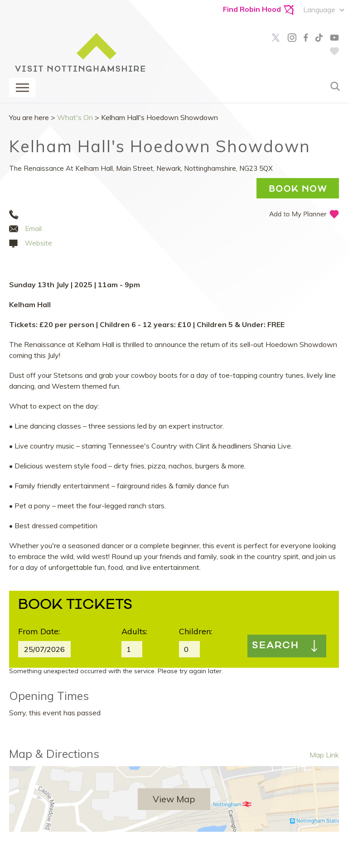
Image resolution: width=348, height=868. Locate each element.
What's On (75, 117)
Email (33, 229)
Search (275, 646)
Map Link (324, 755)
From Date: (39, 631)
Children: (196, 631)
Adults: (134, 631)
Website (39, 243)
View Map (174, 799)
